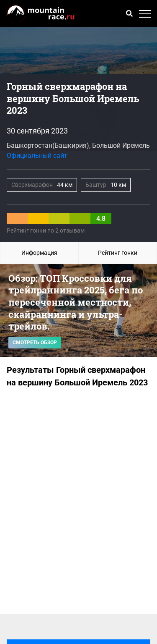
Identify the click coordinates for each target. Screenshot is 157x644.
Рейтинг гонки (118, 253)
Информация (39, 253)
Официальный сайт (37, 156)
